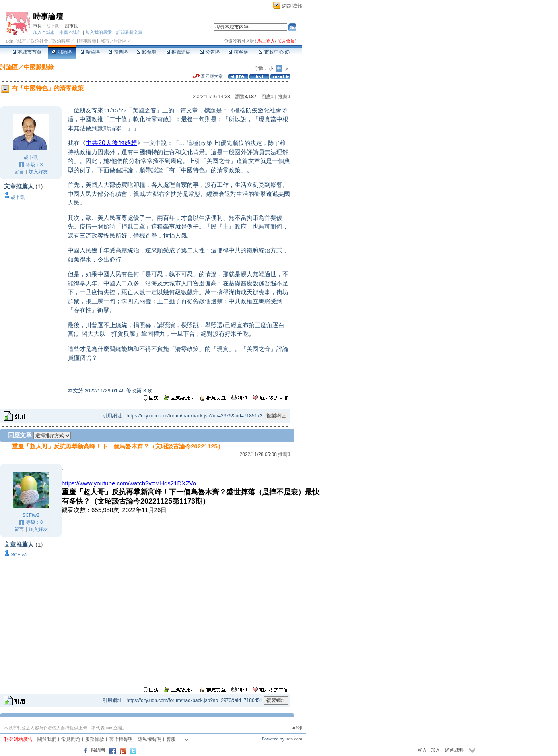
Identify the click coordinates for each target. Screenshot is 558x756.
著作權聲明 (121, 739)
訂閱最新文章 (129, 32)
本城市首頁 (27, 52)
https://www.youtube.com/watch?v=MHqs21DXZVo (129, 483)
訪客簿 (238, 52)
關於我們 (47, 739)
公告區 (210, 52)
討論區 (62, 52)
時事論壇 (48, 16)
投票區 (118, 52)
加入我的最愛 (99, 32)
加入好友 (38, 172)
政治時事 (61, 41)
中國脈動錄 (39, 67)
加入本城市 (44, 32)
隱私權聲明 (150, 739)
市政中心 (274, 52)
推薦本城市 (70, 32)
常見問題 (71, 739)
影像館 (147, 52)
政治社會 (39, 41)
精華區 (90, 52)
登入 (422, 750)
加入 (436, 750)
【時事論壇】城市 (92, 41)
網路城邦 (292, 6)
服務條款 (95, 739)
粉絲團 (98, 750)
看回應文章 (208, 76)
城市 (22, 41)
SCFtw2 (31, 515)
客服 (171, 739)
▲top (297, 727)
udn (10, 41)
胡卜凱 (53, 26)
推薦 (284, 97)
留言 (19, 172)
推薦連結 (178, 52)
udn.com (294, 739)
